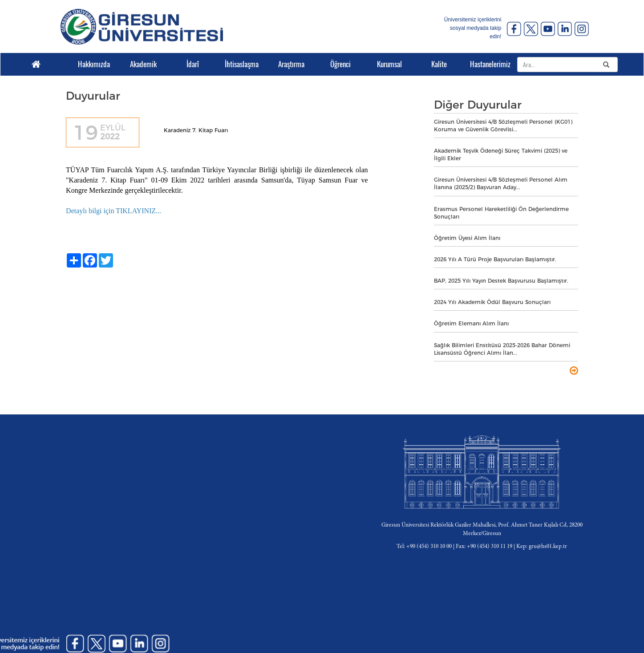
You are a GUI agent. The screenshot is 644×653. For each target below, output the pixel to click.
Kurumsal (389, 64)
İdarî (193, 64)
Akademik (143, 64)
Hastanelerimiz (488, 64)
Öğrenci (340, 64)
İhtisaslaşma (242, 64)
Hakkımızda (94, 64)
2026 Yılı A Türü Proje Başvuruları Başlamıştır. (495, 259)
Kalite (439, 64)
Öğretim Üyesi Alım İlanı (467, 238)
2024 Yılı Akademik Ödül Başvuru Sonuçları (492, 302)
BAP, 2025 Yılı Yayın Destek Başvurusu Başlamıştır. (501, 281)
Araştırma (291, 64)
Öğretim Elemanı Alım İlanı (471, 323)
